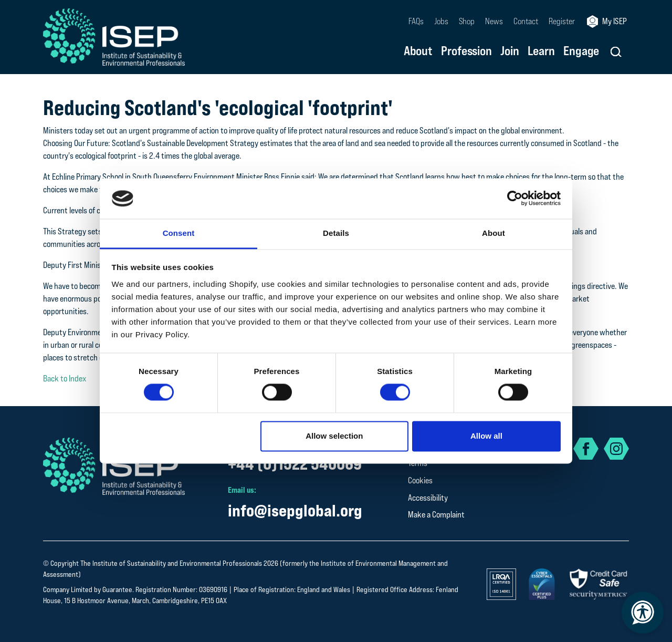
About (418, 51)
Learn (541, 51)
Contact (526, 21)
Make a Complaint (436, 515)
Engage (581, 51)
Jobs (441, 21)
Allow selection (334, 436)
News (494, 21)
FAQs (416, 21)
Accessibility (428, 498)
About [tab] (493, 233)
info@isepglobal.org (295, 510)
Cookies (420, 480)
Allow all (486, 436)
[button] (616, 52)
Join (510, 51)
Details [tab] (336, 233)
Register (562, 21)
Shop (467, 21)
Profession (466, 51)
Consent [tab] (179, 233)
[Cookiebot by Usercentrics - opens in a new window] (515, 199)
